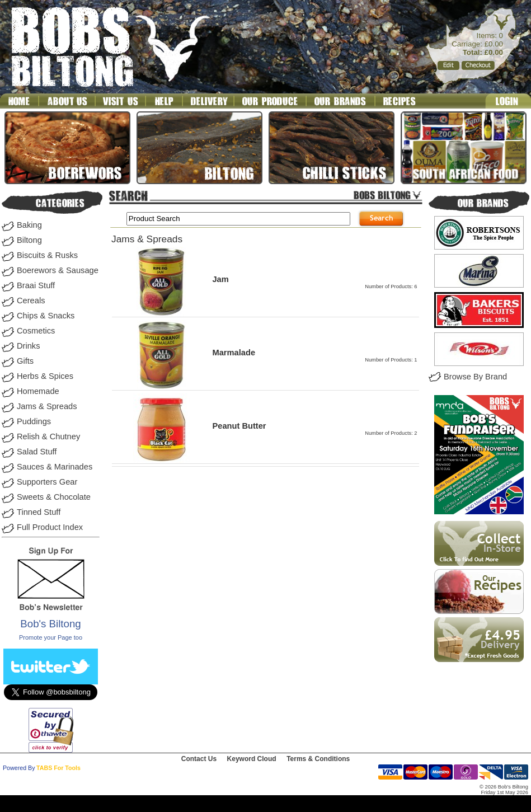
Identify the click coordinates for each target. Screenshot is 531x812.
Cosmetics (36, 331)
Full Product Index (50, 527)
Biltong (29, 240)
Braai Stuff (36, 285)
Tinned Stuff (39, 512)
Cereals (31, 301)
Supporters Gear (47, 482)
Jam (220, 279)
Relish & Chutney (48, 436)
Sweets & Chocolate (54, 497)
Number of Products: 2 (391, 433)
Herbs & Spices (45, 376)
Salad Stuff (37, 452)
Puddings (34, 421)
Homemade (38, 391)
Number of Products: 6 (391, 287)
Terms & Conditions (318, 759)
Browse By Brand (475, 377)
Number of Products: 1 (391, 360)
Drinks (29, 346)
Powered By (19, 768)
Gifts (25, 361)
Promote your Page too (51, 637)
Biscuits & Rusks (47, 255)
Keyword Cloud (252, 759)
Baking (29, 225)
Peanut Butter (239, 426)
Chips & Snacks (46, 316)
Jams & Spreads (47, 406)
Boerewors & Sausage (58, 270)
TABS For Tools (58, 768)
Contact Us (199, 759)
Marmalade (234, 353)
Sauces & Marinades (55, 467)
